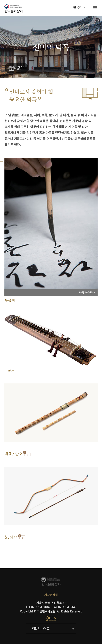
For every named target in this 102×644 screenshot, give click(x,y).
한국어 (78, 7)
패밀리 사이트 (41, 629)
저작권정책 (51, 595)
